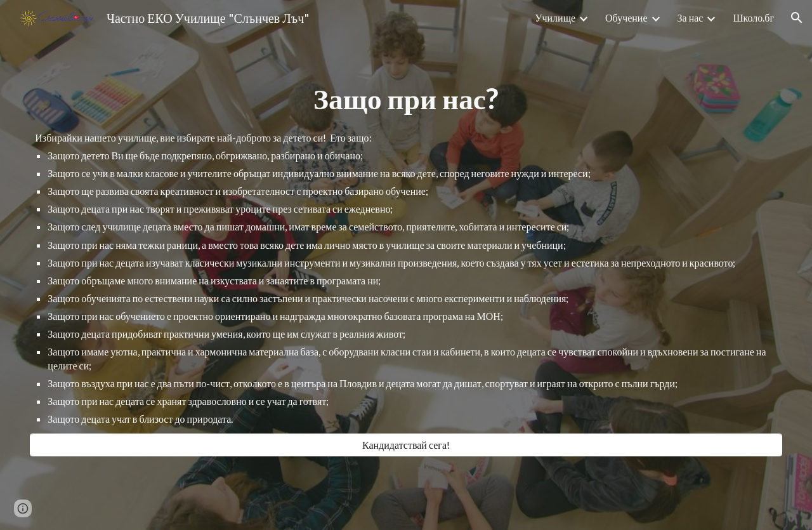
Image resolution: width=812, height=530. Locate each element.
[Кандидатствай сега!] (406, 445)
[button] (797, 18)
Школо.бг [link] (753, 17)
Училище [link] (555, 17)
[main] (406, 98)
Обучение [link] (626, 17)
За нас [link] (691, 17)
